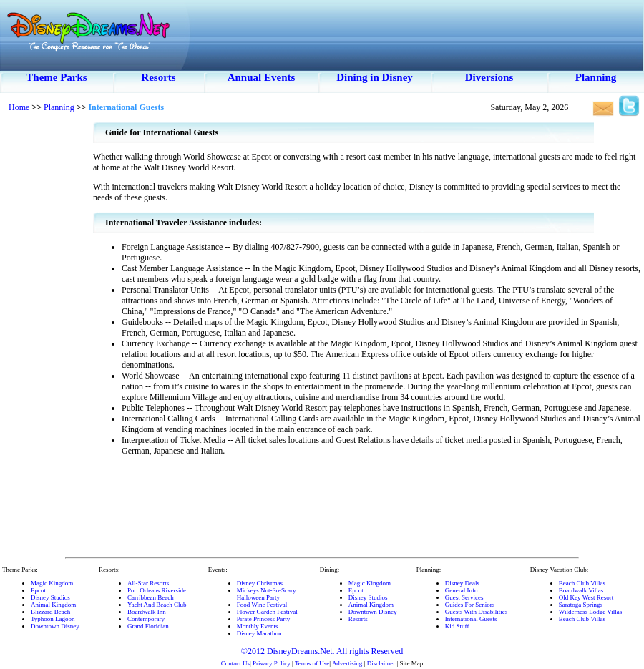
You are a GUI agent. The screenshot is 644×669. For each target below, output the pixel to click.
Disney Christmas (260, 583)
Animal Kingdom (53, 605)
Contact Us (235, 663)
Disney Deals (462, 583)
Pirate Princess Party (264, 619)
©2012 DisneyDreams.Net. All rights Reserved (322, 651)
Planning (596, 77)
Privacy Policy (272, 663)
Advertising (347, 663)
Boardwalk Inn (147, 612)
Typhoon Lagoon (53, 619)
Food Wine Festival (262, 605)
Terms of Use (312, 663)
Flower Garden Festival (267, 612)
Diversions (489, 77)
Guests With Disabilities (476, 612)
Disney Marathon (259, 633)
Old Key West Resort (586, 597)
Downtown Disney (55, 626)
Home (19, 107)
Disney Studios (50, 597)
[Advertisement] (47, 336)
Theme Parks (56, 77)
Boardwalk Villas (581, 590)
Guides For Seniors (470, 605)
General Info (462, 590)
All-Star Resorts (148, 583)
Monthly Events (258, 626)
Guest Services (464, 597)
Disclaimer (381, 663)
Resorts (158, 77)
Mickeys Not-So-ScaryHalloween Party (267, 594)
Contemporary (146, 619)
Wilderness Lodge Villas (590, 612)
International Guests (471, 619)
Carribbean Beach (151, 597)
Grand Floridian (148, 626)
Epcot (38, 590)
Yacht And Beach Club (157, 605)
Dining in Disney (375, 77)
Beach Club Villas (582, 583)
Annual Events (262, 77)
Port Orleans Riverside (157, 590)
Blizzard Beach (50, 612)
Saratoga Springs (581, 605)
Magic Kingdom (52, 583)
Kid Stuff (457, 626)
